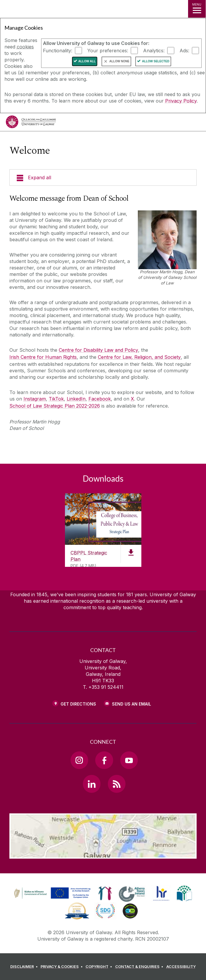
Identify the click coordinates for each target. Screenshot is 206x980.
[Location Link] (103, 854)
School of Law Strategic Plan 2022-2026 (55, 406)
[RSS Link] (117, 784)
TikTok (56, 399)
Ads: (184, 51)
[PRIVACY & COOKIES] (62, 967)
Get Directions (78, 704)
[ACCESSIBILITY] (181, 967)
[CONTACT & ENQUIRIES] (140, 967)
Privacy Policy (181, 101)
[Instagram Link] (79, 760)
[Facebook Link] (104, 760)
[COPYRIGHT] (100, 967)
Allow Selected (156, 61)
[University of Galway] (31, 123)
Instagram (35, 399)
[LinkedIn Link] (92, 784)
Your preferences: (108, 51)
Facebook (100, 399)
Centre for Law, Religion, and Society (139, 357)
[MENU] (197, 9)
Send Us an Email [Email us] (132, 704)
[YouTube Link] (129, 760)
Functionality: (58, 51)
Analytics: (154, 51)
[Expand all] (103, 177)
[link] (51, 893)
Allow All (87, 61)
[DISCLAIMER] (25, 967)
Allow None (119, 61)
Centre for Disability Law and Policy (98, 350)
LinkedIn (76, 399)
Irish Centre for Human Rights (43, 357)
